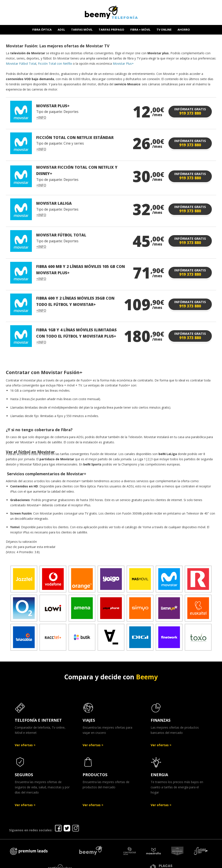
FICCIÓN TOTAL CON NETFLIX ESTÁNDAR (75, 137)
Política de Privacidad (136, 863)
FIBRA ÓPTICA (42, 30)
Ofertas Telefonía (75, 863)
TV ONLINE (164, 30)
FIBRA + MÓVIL (140, 30)
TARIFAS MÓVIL (82, 30)
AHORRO (184, 30)
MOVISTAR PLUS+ (53, 106)
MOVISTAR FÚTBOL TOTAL (61, 235)
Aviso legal (104, 863)
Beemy (147, 677)
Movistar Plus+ (123, 64)
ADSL (61, 30)
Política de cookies (175, 863)
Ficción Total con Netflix (55, 64)
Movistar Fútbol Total (21, 64)
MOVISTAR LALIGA (54, 203)
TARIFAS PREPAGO (111, 30)
